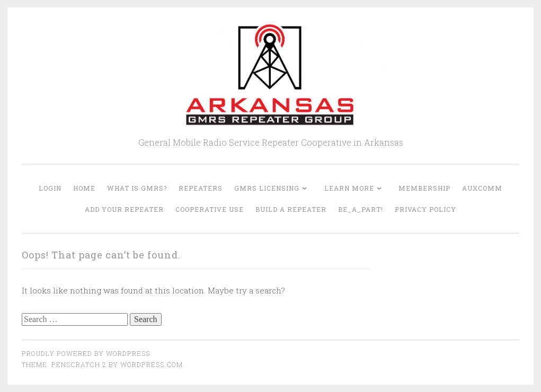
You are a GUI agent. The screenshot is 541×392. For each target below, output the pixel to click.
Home (84, 188)
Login (50, 188)
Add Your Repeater (124, 209)
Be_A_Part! (361, 209)
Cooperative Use (210, 209)
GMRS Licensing (267, 188)
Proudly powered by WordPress (86, 353)
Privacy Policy (425, 209)
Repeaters (201, 188)
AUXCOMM (482, 188)
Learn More (349, 188)
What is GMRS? (137, 188)
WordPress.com (152, 364)
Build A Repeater (291, 209)
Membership (424, 188)
